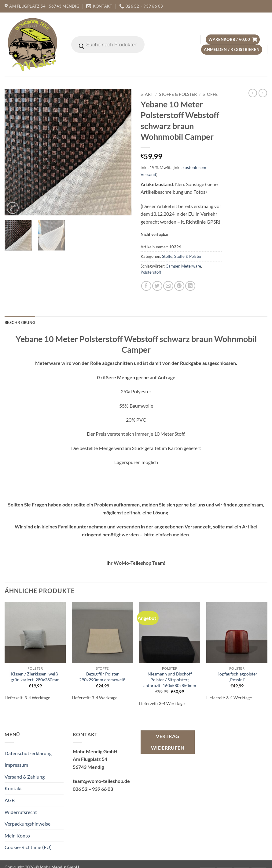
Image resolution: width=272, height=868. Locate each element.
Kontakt (13, 788)
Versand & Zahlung (25, 777)
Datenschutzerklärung (28, 753)
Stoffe (210, 94)
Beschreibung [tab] (20, 322)
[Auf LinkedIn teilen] (190, 286)
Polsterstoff (151, 272)
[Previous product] (263, 93)
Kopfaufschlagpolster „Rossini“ (237, 677)
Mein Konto (17, 836)
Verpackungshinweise (28, 824)
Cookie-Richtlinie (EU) (28, 847)
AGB (10, 800)
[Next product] (253, 93)
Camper (173, 266)
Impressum (16, 765)
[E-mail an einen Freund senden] (168, 286)
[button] (233, 40)
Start (147, 94)
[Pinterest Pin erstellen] (179, 286)
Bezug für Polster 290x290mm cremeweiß (102, 677)
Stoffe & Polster (178, 94)
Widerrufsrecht (21, 812)
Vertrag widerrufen (168, 742)
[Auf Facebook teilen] (146, 286)
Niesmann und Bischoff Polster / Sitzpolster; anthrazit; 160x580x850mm (170, 679)
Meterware (191, 266)
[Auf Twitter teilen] (157, 286)
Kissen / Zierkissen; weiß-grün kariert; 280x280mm (35, 677)
